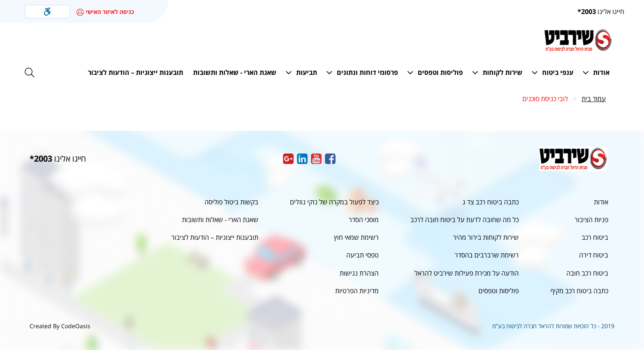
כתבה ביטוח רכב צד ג (491, 202)
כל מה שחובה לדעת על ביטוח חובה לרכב (465, 220)
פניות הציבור (591, 220)
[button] (47, 12)
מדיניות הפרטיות (357, 291)
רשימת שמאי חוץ (356, 237)
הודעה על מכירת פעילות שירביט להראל (467, 273)
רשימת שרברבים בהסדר (487, 255)
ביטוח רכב (595, 237)
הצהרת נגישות (359, 273)
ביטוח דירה (594, 255)
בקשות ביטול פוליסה (231, 202)
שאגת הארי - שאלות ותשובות (220, 220)
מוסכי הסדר (364, 220)
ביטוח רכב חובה (587, 273)
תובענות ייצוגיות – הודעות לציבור (215, 237)
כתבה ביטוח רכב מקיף (579, 291)
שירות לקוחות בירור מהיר (486, 237)
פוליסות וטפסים (499, 291)
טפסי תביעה (362, 255)
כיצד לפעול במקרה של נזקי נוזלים (334, 202)
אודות (601, 202)
